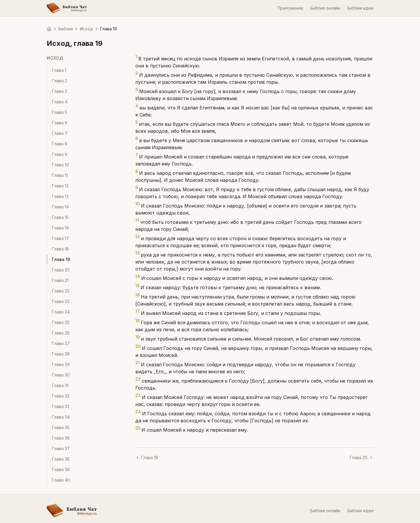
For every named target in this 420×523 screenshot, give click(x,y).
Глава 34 (61, 417)
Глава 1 (59, 70)
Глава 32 (61, 396)
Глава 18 (60, 249)
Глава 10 (60, 165)
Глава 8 (60, 144)
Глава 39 (61, 469)
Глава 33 (61, 406)
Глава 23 (61, 301)
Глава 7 (60, 133)
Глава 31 (60, 385)
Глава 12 (60, 186)
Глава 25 (61, 322)
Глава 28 (61, 354)
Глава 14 (60, 207)
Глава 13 (60, 196)
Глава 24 (61, 312)
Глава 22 (61, 291)
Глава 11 (60, 175)
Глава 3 (60, 91)
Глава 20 (61, 270)
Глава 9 (60, 154)
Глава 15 (60, 217)
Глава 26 (61, 333)
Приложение (290, 8)
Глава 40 (61, 480)
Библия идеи (360, 8)
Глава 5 (60, 112)
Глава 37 (61, 448)
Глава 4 (60, 102)
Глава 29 (61, 364)
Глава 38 (61, 459)
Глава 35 (61, 427)
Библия (66, 29)
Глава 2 (60, 81)
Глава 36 (61, 438)
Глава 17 (60, 238)
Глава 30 (61, 375)
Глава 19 (61, 259)
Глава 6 (60, 123)
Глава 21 (60, 280)
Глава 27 (61, 343)
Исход (86, 29)
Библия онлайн (325, 8)
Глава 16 (60, 228)
